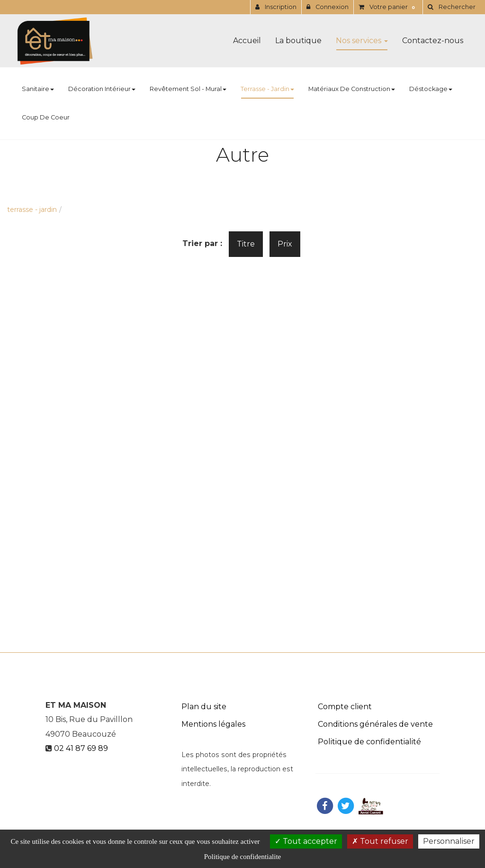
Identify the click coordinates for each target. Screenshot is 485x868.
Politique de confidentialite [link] (242, 857)
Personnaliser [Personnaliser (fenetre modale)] (449, 841)
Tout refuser (380, 841)
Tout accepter (306, 841)
